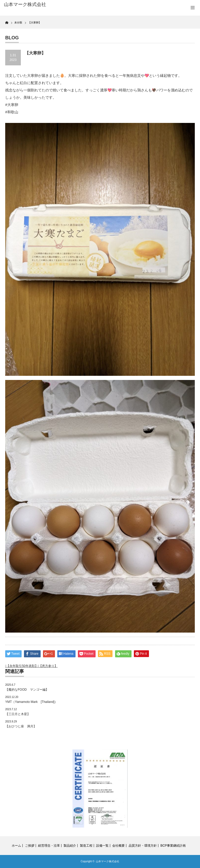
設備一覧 (102, 846)
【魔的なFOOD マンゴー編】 (27, 690)
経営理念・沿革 (49, 846)
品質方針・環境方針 (143, 846)
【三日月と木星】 (18, 714)
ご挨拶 (30, 846)
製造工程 (86, 846)
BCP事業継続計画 (173, 846)
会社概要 (118, 846)
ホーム (16, 846)
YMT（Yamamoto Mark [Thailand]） (31, 702)
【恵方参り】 (48, 666)
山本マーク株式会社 (108, 861)
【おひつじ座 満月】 (21, 726)
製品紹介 (70, 846)
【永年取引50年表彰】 (22, 666)
